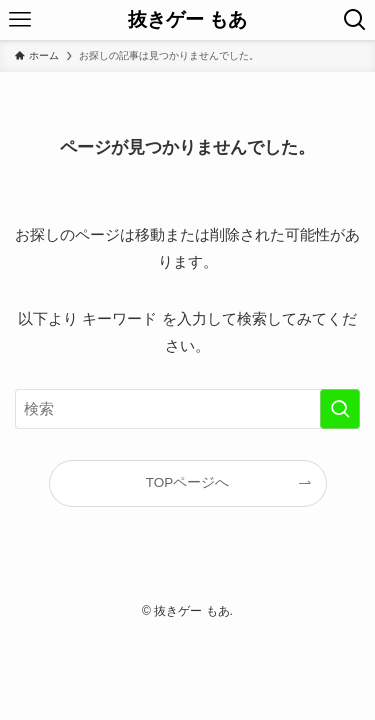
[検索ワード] (187, 409)
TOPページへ (188, 482)
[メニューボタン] (20, 20)
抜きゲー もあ (187, 20)
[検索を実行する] (340, 409)
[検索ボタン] (355, 20)
